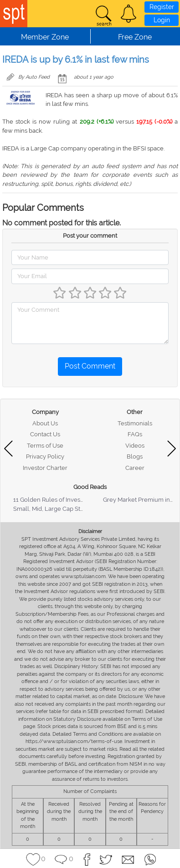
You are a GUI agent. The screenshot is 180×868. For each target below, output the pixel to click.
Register (162, 7)
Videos (135, 446)
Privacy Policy (45, 456)
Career (135, 468)
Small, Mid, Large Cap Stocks (53, 509)
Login (162, 20)
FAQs (135, 434)
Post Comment (90, 366)
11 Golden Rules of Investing (52, 500)
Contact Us (45, 434)
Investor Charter (45, 468)
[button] (129, 14)
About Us (45, 423)
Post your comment (90, 236)
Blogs (135, 456)
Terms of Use (45, 446)
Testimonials (135, 423)
